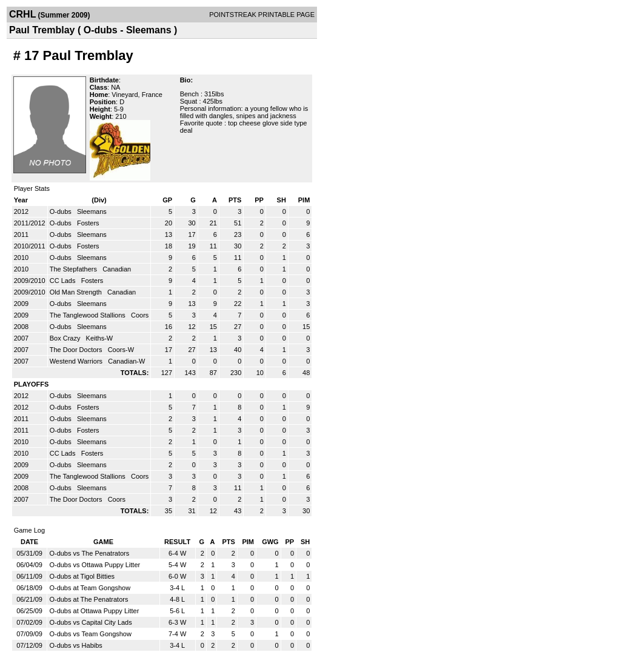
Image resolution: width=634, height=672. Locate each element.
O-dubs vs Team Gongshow (90, 634)
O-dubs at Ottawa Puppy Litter (94, 611)
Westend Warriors (77, 361)
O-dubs (62, 211)
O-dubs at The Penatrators (88, 599)
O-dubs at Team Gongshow (90, 588)
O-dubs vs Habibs (75, 645)
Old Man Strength (77, 292)
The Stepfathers (74, 269)
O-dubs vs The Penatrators (89, 553)
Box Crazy (66, 338)
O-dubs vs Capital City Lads (90, 622)
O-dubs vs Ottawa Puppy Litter (95, 565)
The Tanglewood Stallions (88, 315)
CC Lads (64, 281)
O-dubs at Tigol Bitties (82, 576)
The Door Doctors (77, 350)
